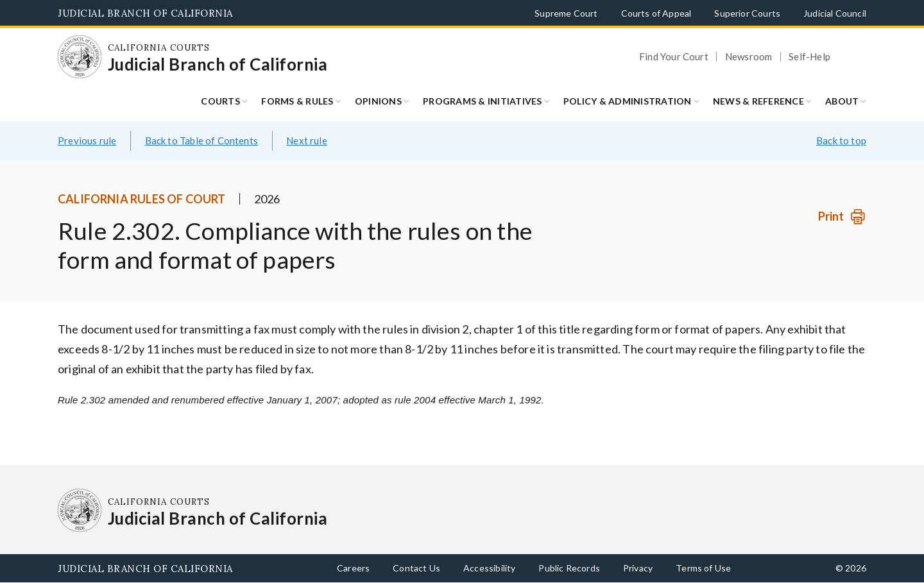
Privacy (638, 568)
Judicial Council (835, 13)
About (842, 101)
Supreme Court (566, 13)
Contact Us (416, 568)
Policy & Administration (628, 101)
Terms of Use (703, 568)
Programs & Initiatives (483, 101)
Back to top (841, 140)
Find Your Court (674, 57)
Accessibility (489, 568)
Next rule (307, 140)
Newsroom (749, 57)
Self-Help (809, 57)
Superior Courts (747, 13)
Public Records (569, 568)
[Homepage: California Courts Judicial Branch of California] (80, 57)
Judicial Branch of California (145, 13)
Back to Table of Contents (202, 140)
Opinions (378, 101)
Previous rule (87, 140)
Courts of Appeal (656, 13)
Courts (220, 101)
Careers (353, 568)
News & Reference (758, 101)
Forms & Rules (297, 101)
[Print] (842, 216)
